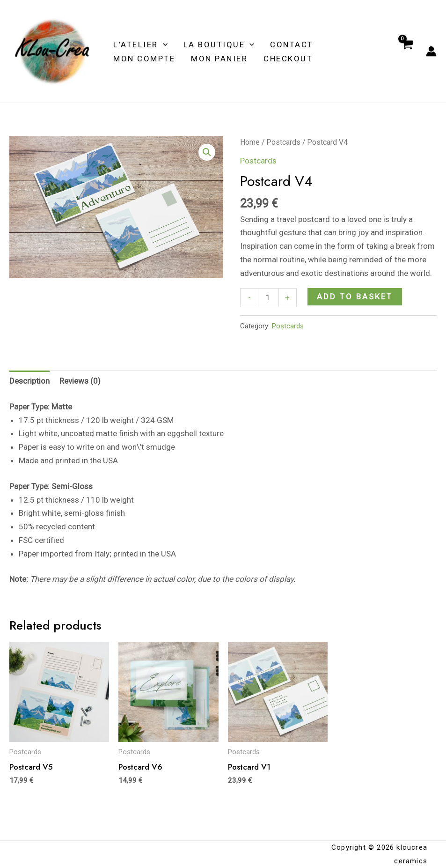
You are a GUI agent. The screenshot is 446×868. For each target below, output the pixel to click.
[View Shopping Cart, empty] (407, 52)
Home (250, 142)
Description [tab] (29, 381)
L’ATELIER (140, 45)
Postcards (283, 142)
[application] (163, 45)
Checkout (288, 59)
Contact (292, 45)
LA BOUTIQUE (219, 45)
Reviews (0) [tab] (80, 381)
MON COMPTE (144, 59)
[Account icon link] (431, 51)
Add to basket (355, 297)
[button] (207, 152)
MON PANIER (219, 59)
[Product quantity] (268, 298)
